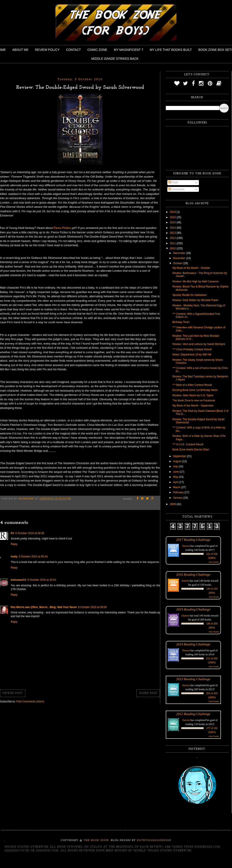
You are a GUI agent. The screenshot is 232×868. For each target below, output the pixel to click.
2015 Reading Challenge (193, 609)
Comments (176, 189)
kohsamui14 (18, 580)
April (176, 482)
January (178, 498)
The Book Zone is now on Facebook (194, 400)
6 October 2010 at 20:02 (42, 580)
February (179, 492)
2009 (173, 504)
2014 (173, 228)
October (178, 263)
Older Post (148, 693)
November (180, 258)
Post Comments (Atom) (30, 702)
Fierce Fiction (62, 228)
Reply (14, 544)
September (180, 456)
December (180, 253)
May (176, 477)
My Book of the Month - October (191, 268)
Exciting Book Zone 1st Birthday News (195, 390)
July (176, 466)
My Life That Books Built (171, 50)
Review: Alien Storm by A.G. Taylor (193, 395)
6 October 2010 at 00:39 (30, 533)
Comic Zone (97, 50)
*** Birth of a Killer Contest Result (192, 385)
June (176, 472)
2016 (173, 217)
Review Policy (47, 50)
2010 (173, 248)
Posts (173, 182)
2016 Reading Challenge (193, 574)
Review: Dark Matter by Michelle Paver (195, 300)
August (178, 461)
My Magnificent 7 (129, 50)
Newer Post (13, 693)
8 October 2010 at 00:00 (92, 607)
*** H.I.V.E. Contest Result (188, 444)
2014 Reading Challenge (193, 644)
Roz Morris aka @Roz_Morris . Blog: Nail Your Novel (44, 607)
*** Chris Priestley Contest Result (192, 349)
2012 (173, 238)
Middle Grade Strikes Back (115, 59)
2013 (173, 233)
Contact (73, 50)
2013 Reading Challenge (193, 679)
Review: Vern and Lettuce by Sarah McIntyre (199, 344)
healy (14, 557)
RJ (12, 533)
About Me (20, 50)
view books (214, 562)
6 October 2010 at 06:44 (33, 557)
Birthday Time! (181, 322)
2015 (173, 222)
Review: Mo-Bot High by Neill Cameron (196, 281)
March (177, 487)
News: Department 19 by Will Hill (192, 355)
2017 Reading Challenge (193, 540)
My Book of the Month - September (193, 406)
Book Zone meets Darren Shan (191, 450)
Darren (186, 546)
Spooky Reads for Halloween (190, 295)
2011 (173, 243)
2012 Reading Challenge (193, 714)
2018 (173, 212)
